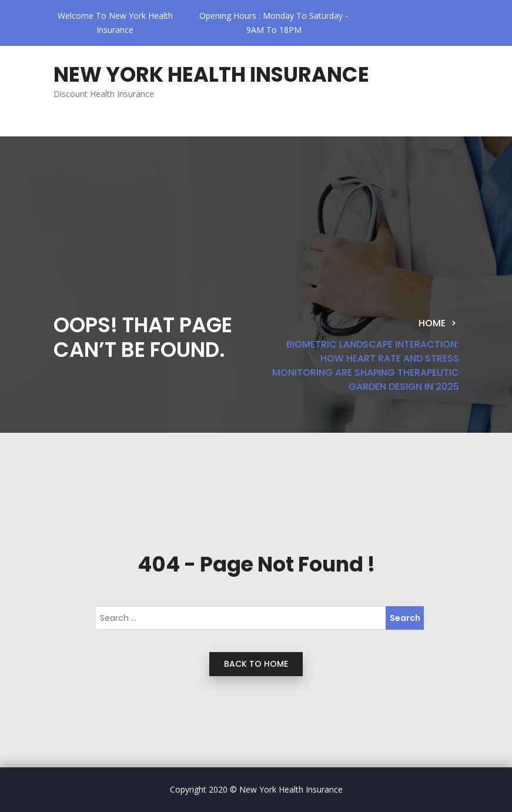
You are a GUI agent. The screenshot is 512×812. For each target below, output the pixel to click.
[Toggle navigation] (83, 127)
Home (432, 323)
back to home (256, 664)
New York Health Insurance (211, 74)
